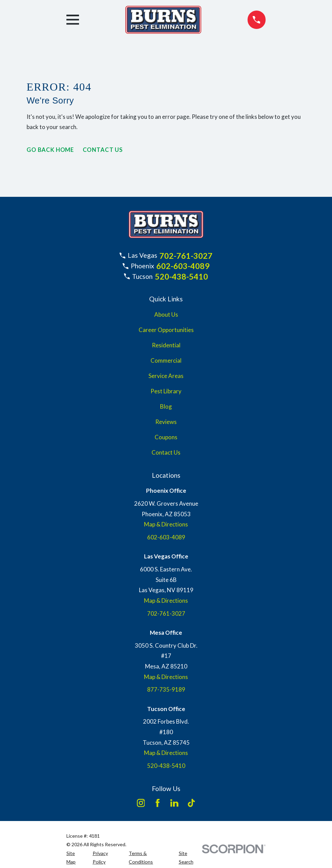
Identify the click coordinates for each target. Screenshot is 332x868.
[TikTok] (191, 803)
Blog (166, 406)
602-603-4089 (183, 266)
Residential (166, 345)
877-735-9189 (166, 689)
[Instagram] (141, 803)
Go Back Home (50, 150)
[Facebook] (158, 803)
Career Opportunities (166, 330)
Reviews (166, 422)
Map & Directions (166, 524)
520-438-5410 (181, 277)
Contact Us (103, 150)
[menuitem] (75, 858)
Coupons (166, 437)
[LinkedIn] (174, 803)
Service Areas (166, 376)
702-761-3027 (186, 256)
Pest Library (166, 391)
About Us (166, 314)
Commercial (166, 360)
